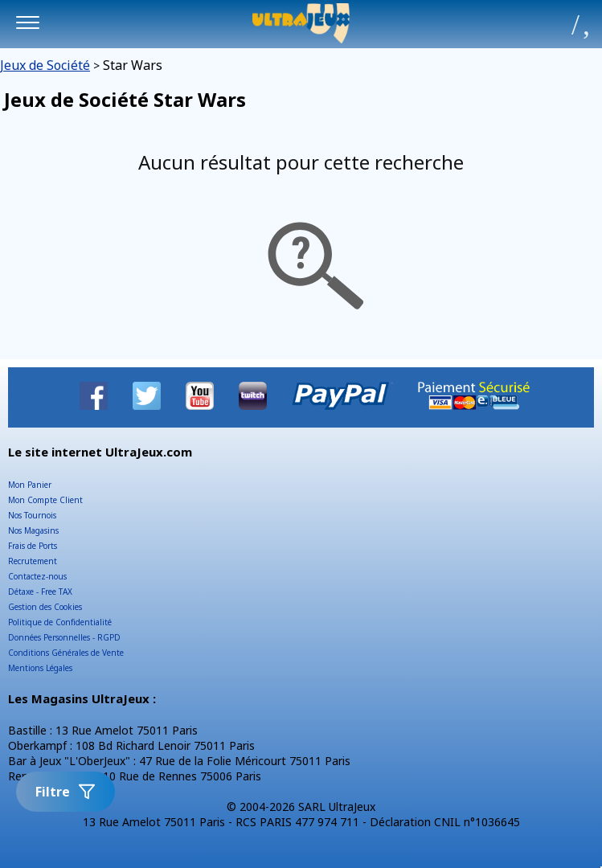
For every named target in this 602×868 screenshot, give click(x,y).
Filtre (66, 792)
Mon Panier (30, 485)
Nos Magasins (33, 530)
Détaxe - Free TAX (40, 592)
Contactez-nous (37, 576)
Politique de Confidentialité (60, 622)
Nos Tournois (32, 515)
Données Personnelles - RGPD (64, 637)
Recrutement (33, 561)
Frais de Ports (33, 546)
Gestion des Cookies (45, 607)
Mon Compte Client (45, 500)
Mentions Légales (40, 668)
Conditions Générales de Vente (66, 653)
